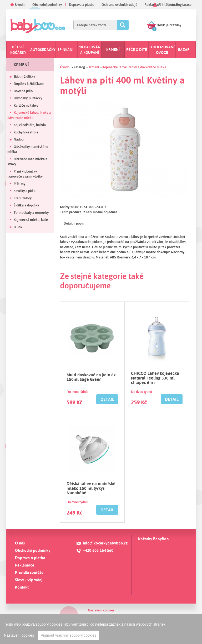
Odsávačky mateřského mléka (28, 149)
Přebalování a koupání (90, 50)
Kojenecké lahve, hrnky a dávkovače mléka (29, 115)
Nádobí (19, 139)
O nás (20, 543)
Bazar (184, 50)
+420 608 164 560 (98, 550)
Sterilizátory (23, 198)
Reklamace (153, 4)
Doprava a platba (82, 4)
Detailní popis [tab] (74, 223)
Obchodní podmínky (47, 4)
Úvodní (20, 4)
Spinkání (65, 50)
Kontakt (22, 587)
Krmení (113, 50)
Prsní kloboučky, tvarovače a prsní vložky (25, 174)
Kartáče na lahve (26, 105)
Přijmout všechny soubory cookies (68, 635)
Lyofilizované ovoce (162, 50)
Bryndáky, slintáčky (28, 98)
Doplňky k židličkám (29, 84)
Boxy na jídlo (23, 91)
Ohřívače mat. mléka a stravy (27, 162)
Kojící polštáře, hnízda (30, 125)
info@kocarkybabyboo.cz (105, 543)
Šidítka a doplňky (26, 205)
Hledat (123, 25)
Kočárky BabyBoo (153, 539)
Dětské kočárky (18, 50)
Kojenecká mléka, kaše (31, 220)
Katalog (79, 67)
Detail (107, 399)
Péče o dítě (137, 50)
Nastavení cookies (101, 610)
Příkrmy (19, 184)
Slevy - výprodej (29, 580)
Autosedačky (43, 50)
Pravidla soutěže (29, 572)
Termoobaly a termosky (31, 212)
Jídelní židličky (24, 76)
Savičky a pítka (25, 191)
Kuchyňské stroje (26, 132)
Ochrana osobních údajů (119, 4)
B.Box (18, 227)
